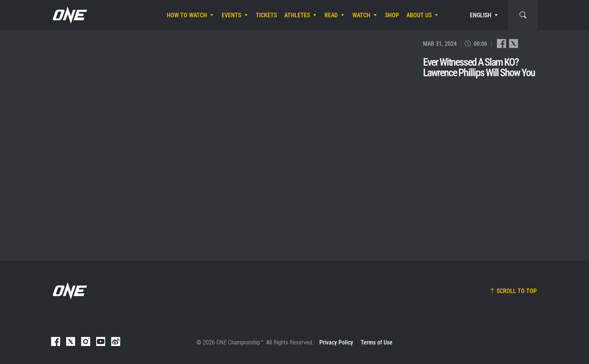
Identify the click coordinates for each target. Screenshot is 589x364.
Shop (392, 15)
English (481, 15)
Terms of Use (377, 342)
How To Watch (187, 15)
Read (331, 15)
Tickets (266, 15)
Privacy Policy (336, 342)
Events (231, 15)
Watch (361, 15)
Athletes (297, 15)
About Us (419, 15)
